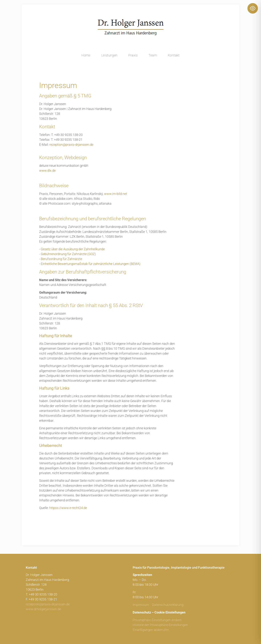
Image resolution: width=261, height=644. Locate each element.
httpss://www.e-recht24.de (68, 508)
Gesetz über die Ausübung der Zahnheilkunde (73, 249)
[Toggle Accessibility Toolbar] (253, 8)
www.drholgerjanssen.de (43, 609)
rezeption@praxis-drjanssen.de (71, 145)
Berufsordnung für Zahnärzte (61, 259)
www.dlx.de (47, 170)
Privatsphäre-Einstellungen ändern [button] (157, 620)
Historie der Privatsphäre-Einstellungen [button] (160, 625)
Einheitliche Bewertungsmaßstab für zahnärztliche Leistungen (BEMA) (91, 264)
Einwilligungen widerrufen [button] (151, 630)
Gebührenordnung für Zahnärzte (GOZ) (68, 254)
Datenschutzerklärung (168, 605)
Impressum (141, 605)
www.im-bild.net (116, 194)
